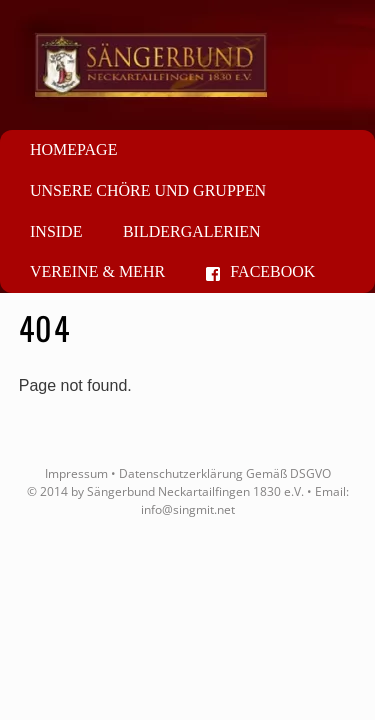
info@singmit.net (188, 509)
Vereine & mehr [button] (97, 271)
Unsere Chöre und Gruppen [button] (148, 190)
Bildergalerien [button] (192, 231)
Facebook (261, 271)
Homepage (73, 149)
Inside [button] (56, 231)
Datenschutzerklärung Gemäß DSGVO (225, 473)
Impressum (76, 473)
